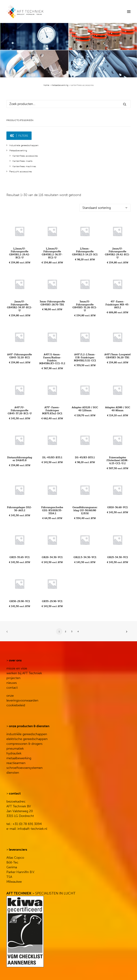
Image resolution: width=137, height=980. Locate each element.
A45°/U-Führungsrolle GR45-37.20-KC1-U (20, 410)
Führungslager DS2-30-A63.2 (20, 509)
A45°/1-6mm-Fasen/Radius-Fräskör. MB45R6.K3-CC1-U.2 (52, 359)
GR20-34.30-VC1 (52, 557)
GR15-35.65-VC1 (20, 557)
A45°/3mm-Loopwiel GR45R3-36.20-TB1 (117, 356)
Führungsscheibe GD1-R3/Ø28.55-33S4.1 (52, 510)
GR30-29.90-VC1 (20, 601)
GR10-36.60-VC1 (117, 507)
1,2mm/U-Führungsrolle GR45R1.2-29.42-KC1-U (20, 253)
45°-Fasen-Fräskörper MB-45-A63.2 (117, 305)
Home (46, 85)
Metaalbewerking (60, 85)
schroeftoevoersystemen (25, 768)
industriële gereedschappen (27, 734)
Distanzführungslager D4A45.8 (20, 459)
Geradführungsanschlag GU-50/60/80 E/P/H (85, 510)
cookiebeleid (16, 705)
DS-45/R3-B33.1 (85, 457)
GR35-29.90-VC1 (52, 601)
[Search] (118, 12)
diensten (13, 773)
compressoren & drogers (24, 744)
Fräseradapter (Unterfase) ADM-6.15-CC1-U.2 (118, 461)
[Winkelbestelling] (105, 208)
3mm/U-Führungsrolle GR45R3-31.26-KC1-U (85, 306)
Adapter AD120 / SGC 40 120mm (85, 409)
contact (12, 688)
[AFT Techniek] (46, 11)
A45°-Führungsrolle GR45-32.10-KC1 (20, 356)
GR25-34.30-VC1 (118, 557)
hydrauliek (14, 753)
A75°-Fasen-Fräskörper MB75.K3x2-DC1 (52, 410)
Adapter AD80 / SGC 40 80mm (118, 409)
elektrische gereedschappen (27, 739)
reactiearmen (16, 763)
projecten (13, 678)
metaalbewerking (19, 758)
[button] (129, 11)
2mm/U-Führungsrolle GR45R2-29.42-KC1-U (117, 253)
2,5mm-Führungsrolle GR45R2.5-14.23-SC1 (85, 252)
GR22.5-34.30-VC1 (85, 557)
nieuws (12, 683)
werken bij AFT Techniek (24, 673)
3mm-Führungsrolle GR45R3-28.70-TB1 (52, 303)
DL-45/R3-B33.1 (52, 457)
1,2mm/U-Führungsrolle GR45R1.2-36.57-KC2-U (52, 253)
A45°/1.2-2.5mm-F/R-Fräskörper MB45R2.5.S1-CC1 (85, 358)
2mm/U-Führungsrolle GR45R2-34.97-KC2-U (20, 306)
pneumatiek (15, 749)
